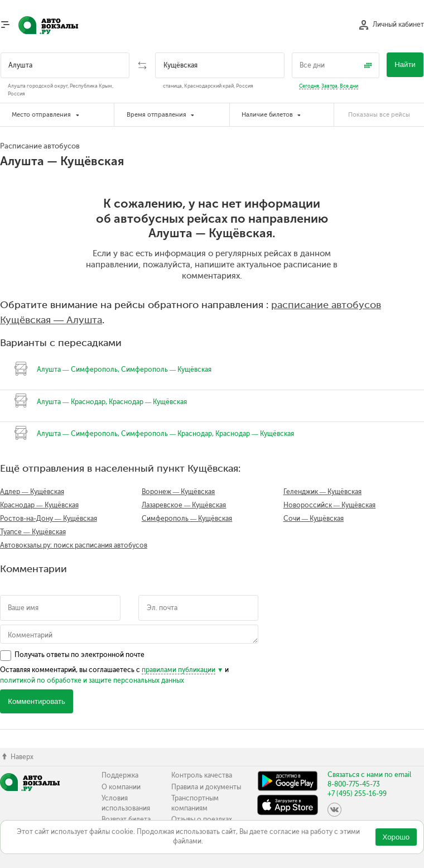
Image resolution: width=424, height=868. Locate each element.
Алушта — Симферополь (77, 370)
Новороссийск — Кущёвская (330, 505)
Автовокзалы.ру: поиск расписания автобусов (74, 545)
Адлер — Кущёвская (32, 492)
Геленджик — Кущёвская (323, 492)
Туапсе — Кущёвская (33, 532)
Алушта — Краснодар (71, 402)
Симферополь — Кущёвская (167, 370)
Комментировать (37, 701)
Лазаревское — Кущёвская (184, 505)
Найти (405, 64)
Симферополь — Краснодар (167, 434)
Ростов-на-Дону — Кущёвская (49, 519)
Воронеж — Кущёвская (179, 492)
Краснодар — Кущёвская (148, 402)
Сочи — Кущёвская (314, 519)
